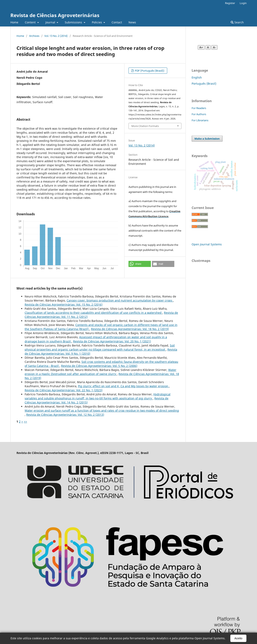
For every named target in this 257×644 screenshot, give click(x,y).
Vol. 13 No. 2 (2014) (56, 36)
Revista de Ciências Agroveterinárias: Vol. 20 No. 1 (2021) (112, 341)
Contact (117, 22)
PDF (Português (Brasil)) (149, 71)
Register (230, 3)
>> (25, 421)
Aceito (238, 638)
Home (14, 22)
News (132, 22)
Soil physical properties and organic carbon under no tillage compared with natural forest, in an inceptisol (100, 347)
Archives (34, 36)
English (197, 77)
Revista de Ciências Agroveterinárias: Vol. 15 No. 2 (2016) (64, 305)
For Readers (199, 108)
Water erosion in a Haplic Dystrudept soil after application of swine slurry (100, 372)
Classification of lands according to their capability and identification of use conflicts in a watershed (93, 313)
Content (31, 22)
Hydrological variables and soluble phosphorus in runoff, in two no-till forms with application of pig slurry (98, 396)
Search (237, 22)
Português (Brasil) (204, 84)
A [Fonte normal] (208, 47)
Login (243, 3)
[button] (140, 264)
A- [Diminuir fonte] (214, 47)
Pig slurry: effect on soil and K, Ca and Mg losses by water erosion (124, 386)
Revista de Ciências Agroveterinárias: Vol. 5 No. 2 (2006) (99, 366)
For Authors (199, 114)
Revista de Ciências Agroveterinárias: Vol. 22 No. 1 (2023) (64, 390)
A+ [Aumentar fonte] (201, 47)
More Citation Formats (145, 126)
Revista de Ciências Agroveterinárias (55, 15)
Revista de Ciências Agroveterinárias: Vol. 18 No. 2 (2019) (130, 329)
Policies (97, 22)
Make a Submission (207, 139)
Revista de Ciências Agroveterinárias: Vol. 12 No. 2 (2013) (65, 415)
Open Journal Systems (207, 244)
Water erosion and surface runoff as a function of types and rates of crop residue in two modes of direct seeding (102, 411)
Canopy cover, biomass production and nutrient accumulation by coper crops (120, 300)
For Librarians (200, 120)
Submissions (74, 22)
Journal (51, 22)
